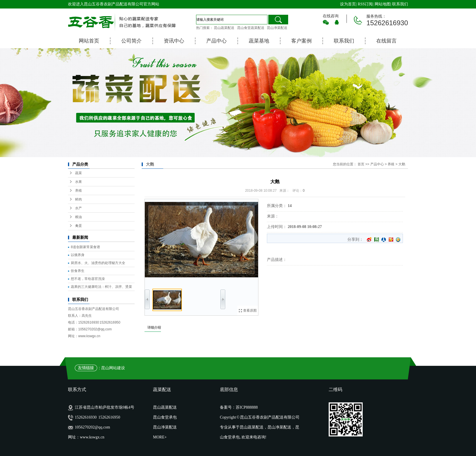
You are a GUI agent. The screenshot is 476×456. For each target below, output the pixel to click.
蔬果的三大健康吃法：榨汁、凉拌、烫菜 (101, 287)
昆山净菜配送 (277, 28)
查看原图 (250, 311)
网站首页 (89, 41)
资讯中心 (174, 41)
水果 (78, 182)
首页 (361, 164)
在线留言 (386, 41)
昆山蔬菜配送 (224, 28)
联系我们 (400, 4)
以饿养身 (78, 255)
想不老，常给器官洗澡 (88, 279)
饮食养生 (78, 271)
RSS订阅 (365, 4)
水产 (78, 208)
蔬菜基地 (259, 41)
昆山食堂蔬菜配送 (251, 28)
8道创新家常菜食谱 (85, 247)
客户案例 (301, 41)
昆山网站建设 (113, 368)
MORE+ (160, 437)
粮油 (78, 217)
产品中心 (216, 41)
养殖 (78, 191)
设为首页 (348, 4)
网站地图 (382, 4)
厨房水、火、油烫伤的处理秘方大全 (98, 263)
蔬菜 (78, 173)
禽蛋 (78, 226)
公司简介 (131, 41)
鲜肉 (78, 199)
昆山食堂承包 (165, 417)
